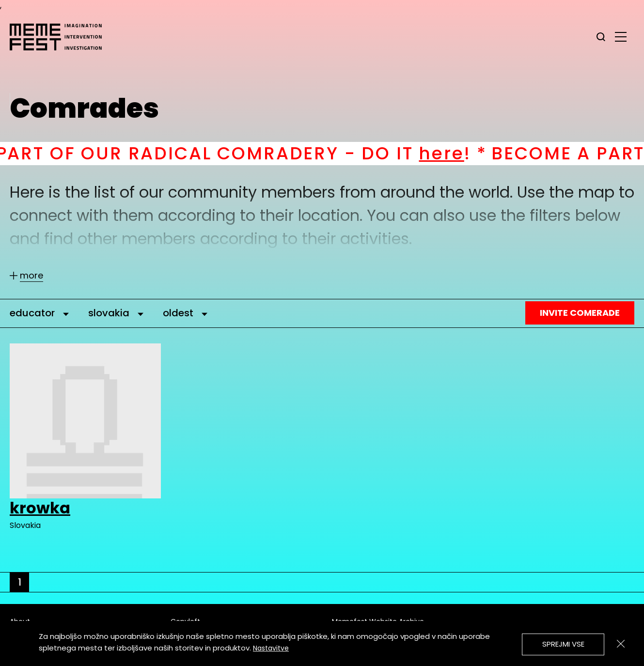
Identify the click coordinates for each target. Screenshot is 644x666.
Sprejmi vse (563, 644)
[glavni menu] (621, 36)
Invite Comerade (580, 313)
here (455, 153)
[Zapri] (621, 644)
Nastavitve (271, 648)
